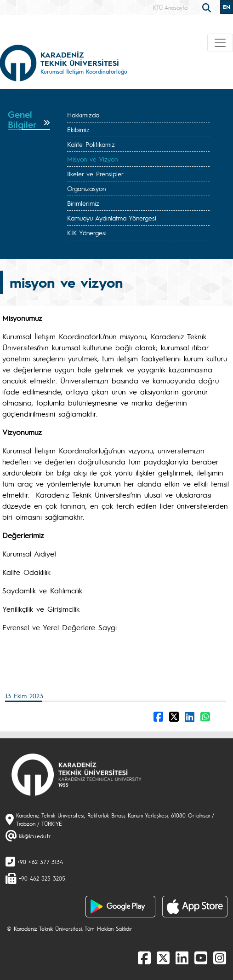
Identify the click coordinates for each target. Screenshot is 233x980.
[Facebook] (144, 957)
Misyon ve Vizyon (92, 159)
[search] (208, 7)
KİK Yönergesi (87, 232)
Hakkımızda (83, 115)
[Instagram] (220, 957)
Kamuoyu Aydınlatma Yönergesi (112, 218)
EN (227, 7)
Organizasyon (86, 188)
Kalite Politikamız (91, 144)
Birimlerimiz (83, 203)
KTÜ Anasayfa (170, 7)
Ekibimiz (78, 129)
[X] (163, 957)
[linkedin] (182, 957)
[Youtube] (201, 957)
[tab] (29, 120)
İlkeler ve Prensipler (95, 174)
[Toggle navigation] (220, 43)
